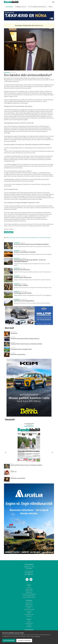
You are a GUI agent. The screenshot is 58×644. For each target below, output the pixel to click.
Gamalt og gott (29, 589)
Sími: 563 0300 (29, 571)
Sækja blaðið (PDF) (29, 426)
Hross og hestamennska (29, 596)
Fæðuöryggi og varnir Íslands (23, 293)
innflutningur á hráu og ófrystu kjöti (30, 238)
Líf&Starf (29, 601)
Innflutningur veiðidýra (21, 285)
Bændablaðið (29, 630)
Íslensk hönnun (29, 603)
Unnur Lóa (13, 472)
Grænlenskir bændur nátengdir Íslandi (21, 349)
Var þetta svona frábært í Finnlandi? (25, 252)
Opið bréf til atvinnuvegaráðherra (24, 301)
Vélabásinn (29, 616)
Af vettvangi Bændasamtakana (37, 7)
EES (40, 238)
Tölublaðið (10, 420)
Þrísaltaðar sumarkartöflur (18, 355)
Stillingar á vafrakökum (24, 641)
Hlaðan (29, 622)
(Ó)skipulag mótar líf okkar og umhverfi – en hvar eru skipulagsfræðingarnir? (30, 261)
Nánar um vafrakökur (36, 636)
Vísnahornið (14, 333)
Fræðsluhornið (29, 591)
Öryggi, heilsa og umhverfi (29, 597)
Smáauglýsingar (29, 623)
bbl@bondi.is (29, 573)
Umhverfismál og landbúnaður (29, 594)
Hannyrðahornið (29, 606)
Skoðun (29, 587)
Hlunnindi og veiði (29, 614)
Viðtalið (29, 613)
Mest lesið (9, 328)
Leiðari (50, 7)
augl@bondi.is (29, 575)
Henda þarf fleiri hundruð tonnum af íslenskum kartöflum (31, 244)
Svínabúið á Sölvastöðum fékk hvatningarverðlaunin (25, 339)
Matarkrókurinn (29, 605)
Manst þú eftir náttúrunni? (22, 270)
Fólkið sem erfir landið (29, 610)
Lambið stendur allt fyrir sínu (23, 277)
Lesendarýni (9, 7)
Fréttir (29, 585)
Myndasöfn (29, 627)
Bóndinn (29, 608)
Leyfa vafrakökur (9, 641)
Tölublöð (29, 625)
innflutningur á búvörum (15, 238)
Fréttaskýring (29, 592)
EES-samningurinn (46, 238)
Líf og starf (29, 611)
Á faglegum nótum (21, 7)
